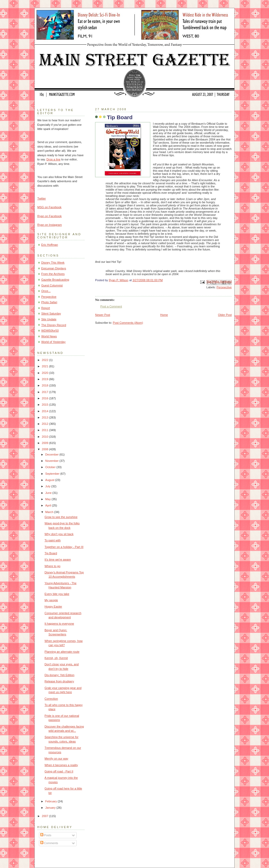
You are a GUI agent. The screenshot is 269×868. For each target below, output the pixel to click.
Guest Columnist (52, 285)
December (52, 454)
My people (51, 600)
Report (46, 308)
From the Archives (53, 274)
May (48, 499)
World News (49, 336)
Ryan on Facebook (50, 216)
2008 (45, 449)
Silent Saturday (51, 313)
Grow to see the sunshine (61, 517)
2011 (45, 430)
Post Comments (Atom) (128, 323)
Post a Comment (111, 306)
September (53, 474)
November (52, 461)
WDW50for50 (50, 331)
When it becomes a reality (61, 765)
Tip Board (51, 553)
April (48, 505)
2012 (45, 424)
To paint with (53, 540)
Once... (46, 291)
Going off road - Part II (59, 771)
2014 (45, 411)
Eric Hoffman (50, 245)
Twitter (42, 198)
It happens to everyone (59, 624)
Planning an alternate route (62, 652)
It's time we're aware (58, 560)
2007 (45, 816)
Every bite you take (57, 594)
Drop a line (53, 159)
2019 (45, 379)
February (51, 801)
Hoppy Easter (53, 606)
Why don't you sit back (59, 534)
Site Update (49, 319)
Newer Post (103, 315)
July (48, 486)
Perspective (224, 287)
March (50, 512)
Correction (51, 699)
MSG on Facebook (49, 207)
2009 (45, 443)
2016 (45, 398)
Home (164, 315)
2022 (45, 360)
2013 (45, 417)
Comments (49, 843)
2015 (45, 405)
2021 (45, 366)
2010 (45, 437)
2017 (45, 392)
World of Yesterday (53, 342)
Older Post (225, 315)
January (51, 808)
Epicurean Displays (54, 268)
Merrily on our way (56, 759)
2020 (45, 373)
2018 (45, 385)
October (51, 467)
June (49, 493)
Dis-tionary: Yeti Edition (60, 675)
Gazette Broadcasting (55, 280)
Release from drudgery (59, 681)
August (50, 480)
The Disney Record (54, 325)
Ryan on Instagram (50, 225)
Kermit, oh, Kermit (56, 658)
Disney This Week (53, 263)
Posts (46, 835)
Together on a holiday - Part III (64, 547)
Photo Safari (49, 302)
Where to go (53, 566)
